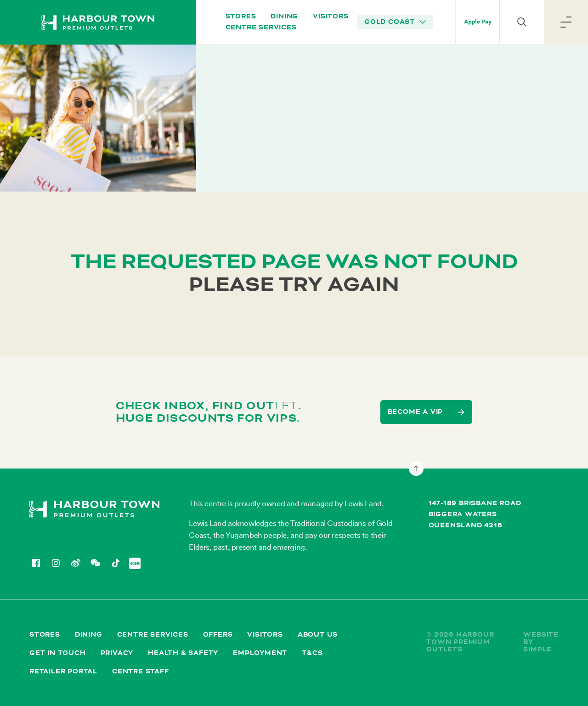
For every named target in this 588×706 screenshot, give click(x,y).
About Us (318, 635)
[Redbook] (135, 563)
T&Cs (312, 653)
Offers (218, 635)
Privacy (117, 653)
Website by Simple (541, 642)
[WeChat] (95, 563)
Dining (284, 17)
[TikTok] (116, 563)
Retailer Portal (63, 671)
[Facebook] (36, 563)
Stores (241, 17)
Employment (260, 653)
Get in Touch (58, 653)
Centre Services (261, 28)
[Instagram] (55, 563)
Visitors (331, 17)
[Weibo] (76, 563)
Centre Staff (141, 671)
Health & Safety (183, 653)
